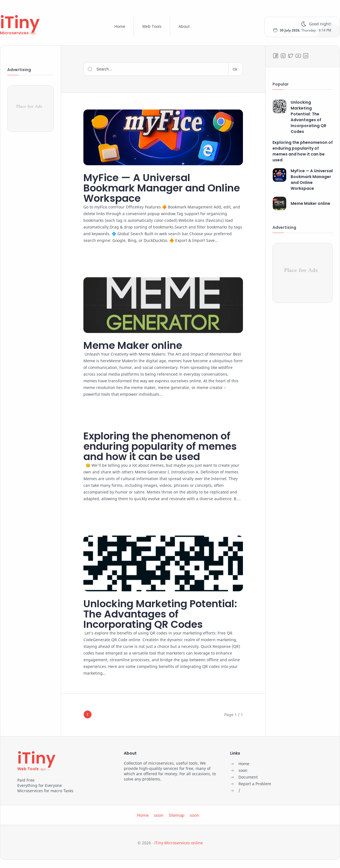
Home (120, 26)
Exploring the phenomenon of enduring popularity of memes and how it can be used (160, 446)
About (184, 26)
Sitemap (177, 815)
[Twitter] (291, 56)
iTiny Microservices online (179, 843)
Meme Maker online (133, 345)
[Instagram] (283, 56)
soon (159, 815)
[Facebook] (276, 56)
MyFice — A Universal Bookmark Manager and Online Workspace (162, 188)
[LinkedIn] (306, 56)
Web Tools (152, 26)
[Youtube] (298, 56)
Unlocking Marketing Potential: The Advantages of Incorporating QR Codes (160, 614)
